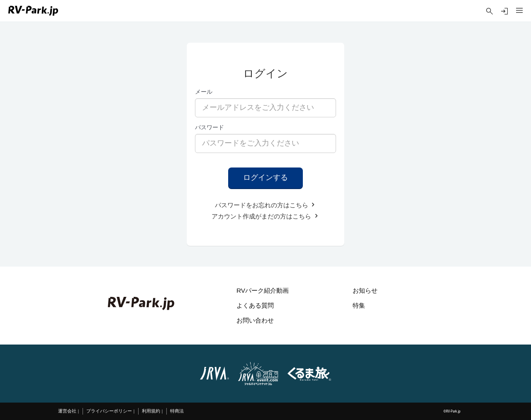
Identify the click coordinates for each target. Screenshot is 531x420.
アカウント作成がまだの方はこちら (265, 216)
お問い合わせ (255, 320)
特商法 (177, 411)
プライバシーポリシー (109, 411)
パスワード (209, 127)
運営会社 (67, 411)
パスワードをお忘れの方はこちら (265, 205)
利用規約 (151, 411)
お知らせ (365, 290)
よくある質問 (255, 305)
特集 (359, 305)
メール (204, 92)
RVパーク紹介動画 (263, 290)
